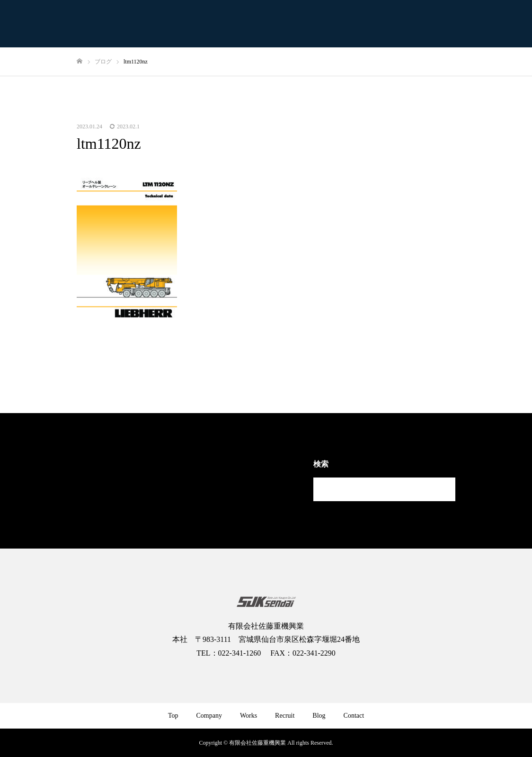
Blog (319, 716)
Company (209, 716)
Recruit (285, 716)
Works (248, 716)
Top (173, 716)
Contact (354, 716)
